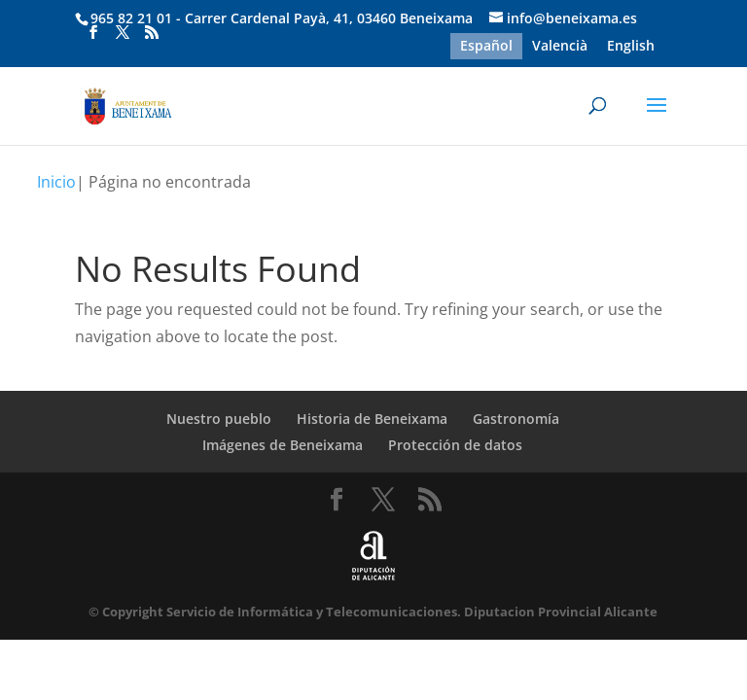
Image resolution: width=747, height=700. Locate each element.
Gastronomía (516, 419)
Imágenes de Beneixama (283, 445)
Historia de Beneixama (372, 419)
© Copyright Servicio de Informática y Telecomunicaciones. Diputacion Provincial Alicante (373, 612)
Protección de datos (455, 445)
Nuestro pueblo (219, 419)
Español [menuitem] (486, 46)
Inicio (56, 182)
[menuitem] (486, 46)
